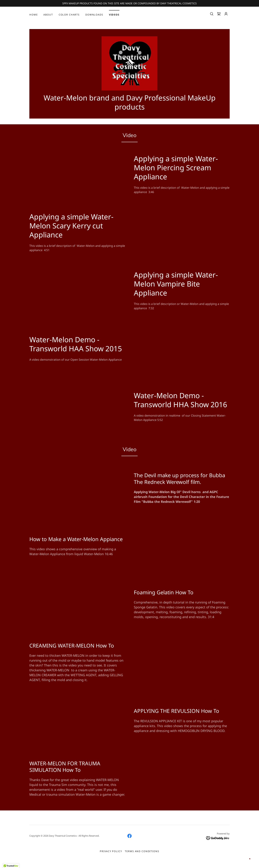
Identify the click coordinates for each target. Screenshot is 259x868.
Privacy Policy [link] (111, 855)
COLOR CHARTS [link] (69, 15)
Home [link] (34, 15)
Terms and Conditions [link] (142, 855)
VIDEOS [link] (114, 15)
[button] (226, 14)
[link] (219, 14)
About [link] (48, 15)
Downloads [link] (94, 15)
